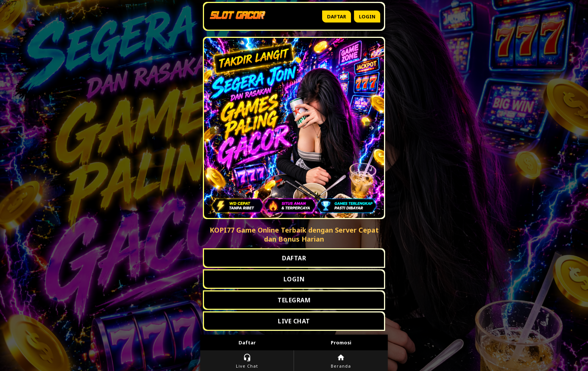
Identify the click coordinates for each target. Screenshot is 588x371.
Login (367, 17)
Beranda (341, 361)
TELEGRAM (294, 300)
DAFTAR (294, 258)
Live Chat (247, 361)
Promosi (341, 342)
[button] (216, 128)
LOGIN (294, 279)
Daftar (337, 17)
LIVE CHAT (294, 321)
